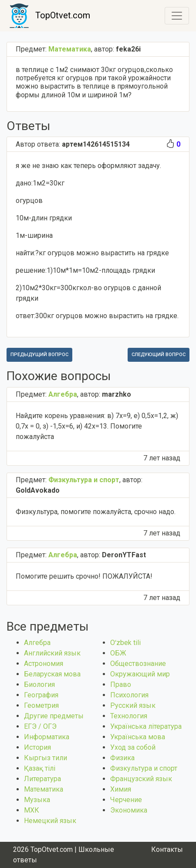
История (37, 747)
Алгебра (37, 643)
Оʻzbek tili (125, 643)
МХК (32, 810)
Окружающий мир (140, 674)
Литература (42, 779)
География (41, 695)
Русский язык (133, 705)
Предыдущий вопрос (39, 355)
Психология (129, 695)
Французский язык (141, 779)
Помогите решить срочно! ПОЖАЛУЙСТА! (84, 576)
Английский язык (52, 653)
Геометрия (41, 705)
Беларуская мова (52, 674)
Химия (121, 789)
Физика (122, 758)
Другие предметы (54, 716)
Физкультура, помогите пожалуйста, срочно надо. (96, 512)
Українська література (146, 726)
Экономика (129, 810)
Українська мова (138, 737)
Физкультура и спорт (144, 768)
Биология (39, 684)
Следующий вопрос (159, 355)
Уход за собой (133, 747)
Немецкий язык (50, 821)
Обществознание (138, 664)
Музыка (37, 800)
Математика (44, 789)
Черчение (126, 800)
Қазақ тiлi (40, 768)
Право (121, 684)
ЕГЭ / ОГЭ (40, 726)
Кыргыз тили (46, 758)
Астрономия (44, 664)
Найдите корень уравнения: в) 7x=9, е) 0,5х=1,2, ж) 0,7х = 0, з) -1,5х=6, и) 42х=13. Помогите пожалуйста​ (97, 426)
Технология (129, 716)
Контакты (167, 849)
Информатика (47, 737)
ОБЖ (118, 653)
